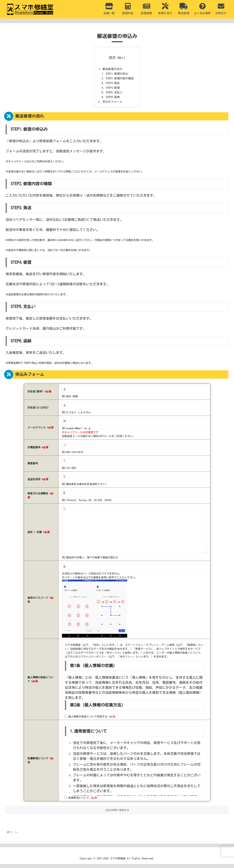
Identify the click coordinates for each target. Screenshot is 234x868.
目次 (112, 58)
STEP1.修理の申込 (117, 75)
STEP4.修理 (113, 90)
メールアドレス (40, 431)
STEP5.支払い (114, 95)
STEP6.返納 (113, 100)
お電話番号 (38, 451)
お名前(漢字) (39, 396)
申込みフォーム (112, 105)
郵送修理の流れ (112, 70)
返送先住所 (38, 483)
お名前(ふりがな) (38, 412)
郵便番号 (33, 468)
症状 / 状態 (39, 536)
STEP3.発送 (113, 85)
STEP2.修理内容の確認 (120, 80)
